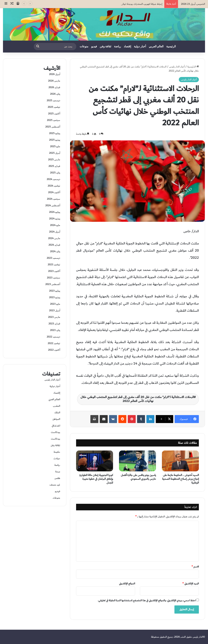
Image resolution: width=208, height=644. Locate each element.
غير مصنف (55, 485)
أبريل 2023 (55, 310)
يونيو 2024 (55, 219)
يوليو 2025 (55, 133)
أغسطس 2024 (53, 205)
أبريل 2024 (55, 232)
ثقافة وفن (106, 46)
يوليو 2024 (55, 212)
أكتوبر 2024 (54, 192)
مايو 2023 (55, 304)
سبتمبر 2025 (54, 120)
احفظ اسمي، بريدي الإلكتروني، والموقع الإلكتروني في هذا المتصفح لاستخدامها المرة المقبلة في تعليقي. (147, 600)
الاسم (195, 567)
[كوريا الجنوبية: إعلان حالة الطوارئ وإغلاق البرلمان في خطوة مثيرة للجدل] (95, 461)
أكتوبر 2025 (54, 114)
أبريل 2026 (55, 74)
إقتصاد (127, 46)
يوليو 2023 (55, 291)
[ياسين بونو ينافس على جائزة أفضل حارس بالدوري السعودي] (137, 461)
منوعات (84, 46)
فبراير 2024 (54, 245)
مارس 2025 (54, 160)
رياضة (118, 46)
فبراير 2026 (54, 87)
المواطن (56, 419)
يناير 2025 (55, 173)
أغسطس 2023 (53, 284)
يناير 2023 (55, 330)
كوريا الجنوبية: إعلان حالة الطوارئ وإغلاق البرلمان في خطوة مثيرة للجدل (96, 479)
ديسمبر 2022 (53, 337)
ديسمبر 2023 (53, 258)
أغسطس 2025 (53, 127)
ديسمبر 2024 (53, 179)
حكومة (57, 452)
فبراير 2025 (54, 166)
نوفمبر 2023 (54, 265)
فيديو (94, 46)
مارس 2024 (54, 238)
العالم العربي (156, 46)
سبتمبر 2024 (54, 199)
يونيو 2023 (55, 297)
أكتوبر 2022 (54, 350)
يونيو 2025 (55, 140)
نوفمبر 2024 (54, 186)
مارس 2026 (54, 81)
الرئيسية (171, 46)
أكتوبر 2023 (54, 271)
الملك (57, 412)
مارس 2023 (54, 317)
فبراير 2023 (54, 324)
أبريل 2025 (55, 153)
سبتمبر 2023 (54, 278)
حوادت (57, 458)
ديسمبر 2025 (53, 100)
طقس (57, 478)
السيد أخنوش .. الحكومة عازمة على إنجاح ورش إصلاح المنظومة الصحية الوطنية (180, 479)
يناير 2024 (55, 251)
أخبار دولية (140, 46)
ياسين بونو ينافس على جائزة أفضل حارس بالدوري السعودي (138, 477)
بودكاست (56, 432)
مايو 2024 (55, 225)
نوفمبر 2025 (54, 107)
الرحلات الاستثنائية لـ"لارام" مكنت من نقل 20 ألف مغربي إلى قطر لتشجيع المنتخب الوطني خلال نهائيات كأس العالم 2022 (137, 399)
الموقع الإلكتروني (127, 584)
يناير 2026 (55, 94)
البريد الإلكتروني (191, 584)
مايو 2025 (55, 146)
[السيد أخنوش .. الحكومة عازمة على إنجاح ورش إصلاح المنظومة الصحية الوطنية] (180, 461)
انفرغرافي (56, 426)
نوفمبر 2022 (54, 343)
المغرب (57, 406)
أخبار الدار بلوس (177, 67)
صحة (58, 472)
